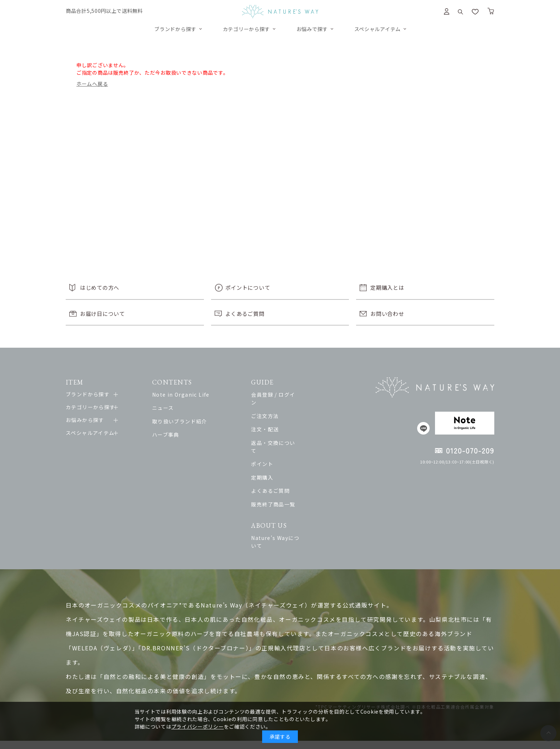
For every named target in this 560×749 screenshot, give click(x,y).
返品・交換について (289, 435)
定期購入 (275, 461)
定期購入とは (387, 287)
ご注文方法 (278, 408)
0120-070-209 (470, 450)
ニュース (168, 408)
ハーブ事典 (170, 435)
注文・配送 (278, 421)
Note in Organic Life (186, 395)
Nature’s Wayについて (293, 522)
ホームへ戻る (92, 84)
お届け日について (102, 314)
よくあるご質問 (245, 314)
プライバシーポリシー (198, 726)
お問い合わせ (387, 314)
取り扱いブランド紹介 (184, 421)
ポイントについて (248, 287)
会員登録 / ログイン (289, 395)
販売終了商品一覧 (286, 488)
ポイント (275, 448)
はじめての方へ (100, 287)
